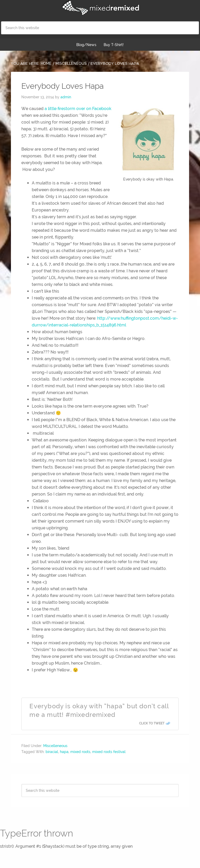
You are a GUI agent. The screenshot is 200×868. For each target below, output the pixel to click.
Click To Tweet (152, 723)
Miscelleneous (55, 746)
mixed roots (80, 752)
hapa (64, 752)
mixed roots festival (109, 752)
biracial (52, 752)
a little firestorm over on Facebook (78, 109)
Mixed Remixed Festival (100, 8)
